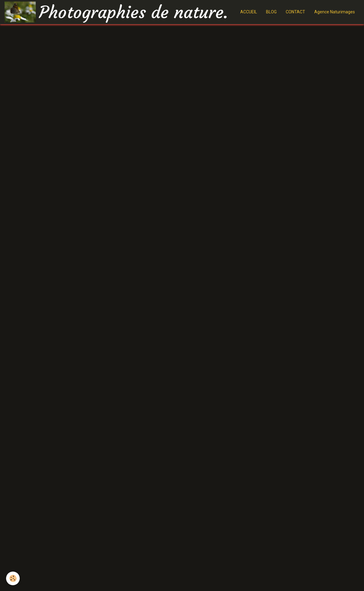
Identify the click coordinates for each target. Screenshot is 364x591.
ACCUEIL (249, 12)
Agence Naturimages (335, 12)
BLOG (271, 12)
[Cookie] (13, 578)
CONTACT (295, 12)
